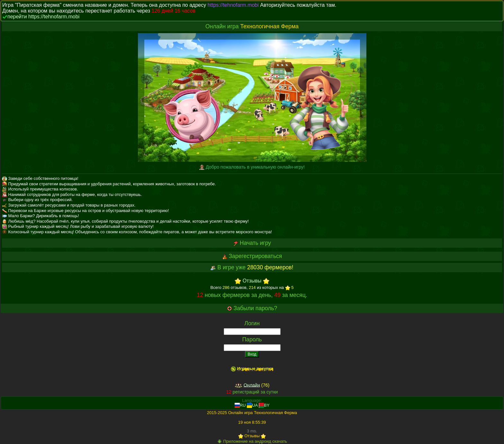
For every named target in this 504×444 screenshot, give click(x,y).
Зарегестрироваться (255, 256)
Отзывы (252, 281)
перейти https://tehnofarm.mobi (43, 17)
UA (252, 405)
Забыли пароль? (256, 308)
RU (240, 405)
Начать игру (255, 243)
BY (264, 405)
